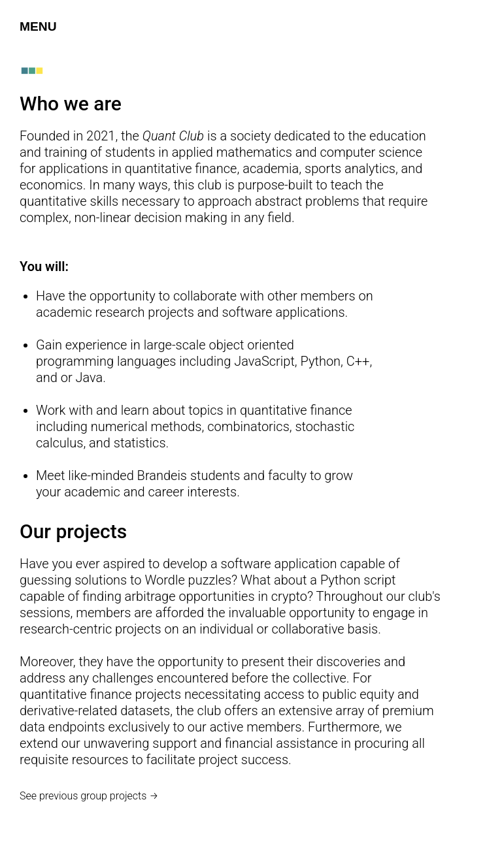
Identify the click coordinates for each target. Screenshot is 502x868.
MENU (38, 26)
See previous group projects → (89, 796)
